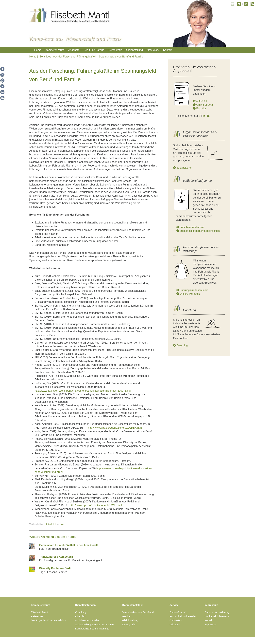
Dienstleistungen (85, 605)
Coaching (180, 345)
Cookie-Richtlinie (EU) (217, 616)
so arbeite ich (183, 168)
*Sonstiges (45, 57)
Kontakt (168, 50)
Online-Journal (203, 105)
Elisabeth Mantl (40, 612)
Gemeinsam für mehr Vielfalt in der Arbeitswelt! (69, 545)
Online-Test (176, 620)
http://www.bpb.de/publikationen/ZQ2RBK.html (115, 428)
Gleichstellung (135, 50)
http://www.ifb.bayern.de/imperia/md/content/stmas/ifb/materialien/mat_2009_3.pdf (83, 391)
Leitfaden (175, 624)
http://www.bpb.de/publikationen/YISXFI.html (96, 505)
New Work (153, 50)
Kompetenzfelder (133, 605)
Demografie (115, 50)
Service (174, 605)
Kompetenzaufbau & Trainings (92, 629)
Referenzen (38, 616)
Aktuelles (200, 101)
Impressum (211, 605)
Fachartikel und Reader (183, 616)
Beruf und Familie (94, 50)
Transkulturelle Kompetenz (56, 557)
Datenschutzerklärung (217, 612)
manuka (64, 524)
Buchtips (200, 108)
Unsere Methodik (188, 294)
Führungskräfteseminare (192, 290)
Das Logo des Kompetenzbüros (49, 620)
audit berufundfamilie (190, 227)
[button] (2, 69)
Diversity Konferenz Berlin (56, 568)
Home (38, 50)
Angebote (74, 50)
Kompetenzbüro (55, 50)
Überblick (81, 616)
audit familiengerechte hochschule (198, 231)
